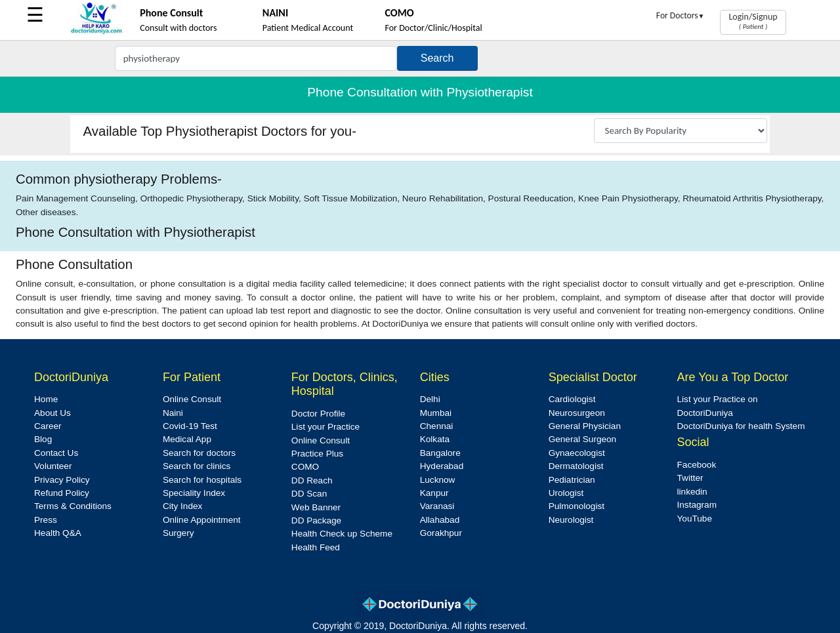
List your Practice (325, 427)
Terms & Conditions (73, 506)
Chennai (437, 426)
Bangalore (440, 453)
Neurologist (571, 520)
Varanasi (437, 506)
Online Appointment (202, 520)
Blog (43, 439)
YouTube (695, 519)
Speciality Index (194, 493)
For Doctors (681, 15)
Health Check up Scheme (342, 534)
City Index (182, 506)
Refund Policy (62, 493)
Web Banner (316, 507)
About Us (52, 413)
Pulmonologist (577, 506)
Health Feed (316, 547)
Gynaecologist (577, 453)
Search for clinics (197, 466)
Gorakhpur (441, 533)
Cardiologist (572, 399)
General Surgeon (583, 439)
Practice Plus (317, 454)
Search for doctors (199, 453)
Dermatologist (576, 466)
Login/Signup (753, 21)
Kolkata (435, 439)
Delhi (430, 399)
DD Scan (309, 494)
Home (46, 399)
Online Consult (192, 399)
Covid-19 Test (190, 426)
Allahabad (440, 520)
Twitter (690, 478)
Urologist (566, 493)
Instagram (697, 505)
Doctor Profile (318, 414)
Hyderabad (442, 466)
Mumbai (436, 413)
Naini (173, 413)
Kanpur (434, 493)
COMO (305, 467)
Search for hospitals (202, 480)
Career (48, 426)
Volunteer (53, 466)
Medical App (187, 439)
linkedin (692, 492)
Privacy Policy (62, 480)
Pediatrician (572, 480)
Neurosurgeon (577, 413)
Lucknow (438, 480)
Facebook (697, 465)
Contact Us (56, 453)
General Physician (585, 426)
